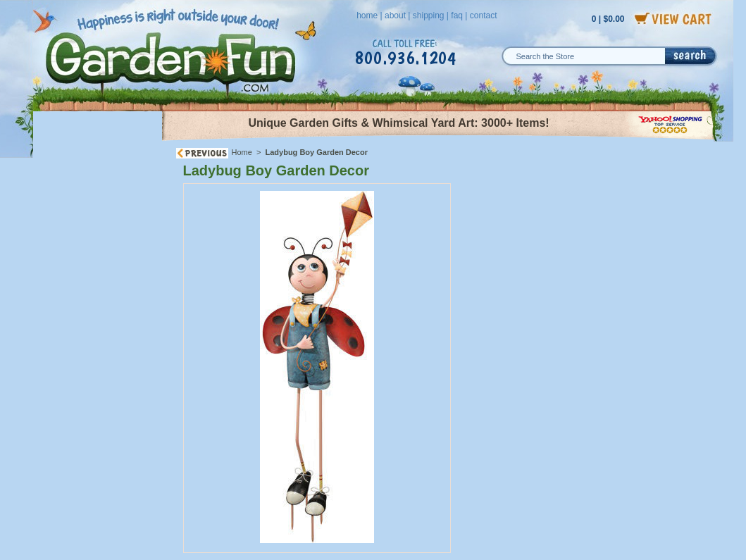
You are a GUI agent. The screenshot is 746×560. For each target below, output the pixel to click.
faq (457, 15)
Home (242, 152)
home (367, 15)
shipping (429, 15)
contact (484, 15)
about (395, 15)
